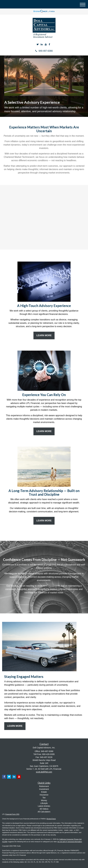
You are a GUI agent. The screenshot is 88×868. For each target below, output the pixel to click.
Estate (44, 792)
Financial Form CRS (12, 814)
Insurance (44, 795)
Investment (44, 789)
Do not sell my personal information (70, 842)
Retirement (44, 786)
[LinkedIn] (42, 45)
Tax (44, 798)
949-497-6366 (44, 51)
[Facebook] (49, 45)
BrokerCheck (51, 819)
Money (44, 800)
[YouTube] (46, 45)
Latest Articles (44, 806)
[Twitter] (38, 45)
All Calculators (44, 812)
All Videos (44, 809)
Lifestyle (44, 803)
